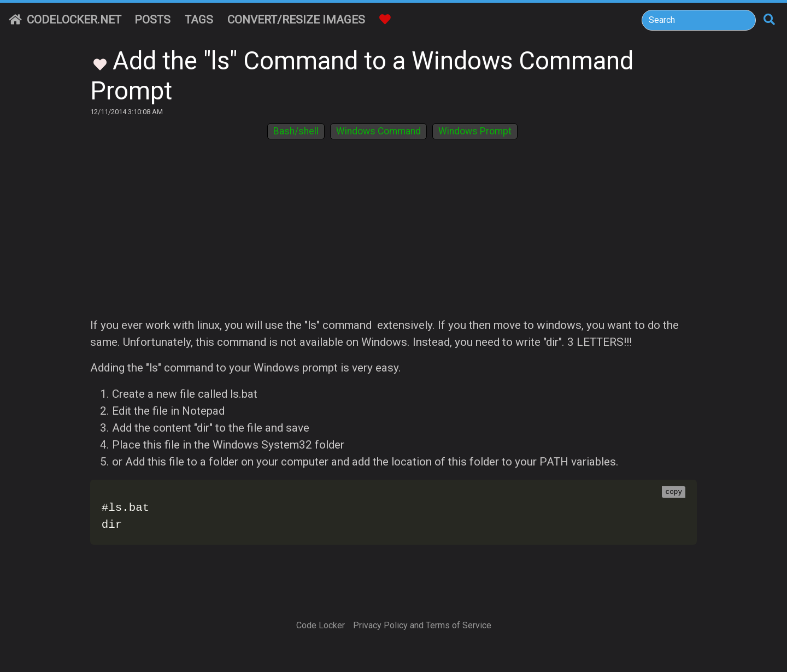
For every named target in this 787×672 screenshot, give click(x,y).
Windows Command (378, 131)
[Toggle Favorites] (100, 63)
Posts (152, 20)
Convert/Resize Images (296, 20)
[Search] (699, 20)
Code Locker (321, 625)
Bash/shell (296, 131)
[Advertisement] (393, 235)
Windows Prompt (475, 131)
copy (674, 492)
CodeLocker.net (65, 20)
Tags (199, 20)
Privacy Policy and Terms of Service (422, 625)
